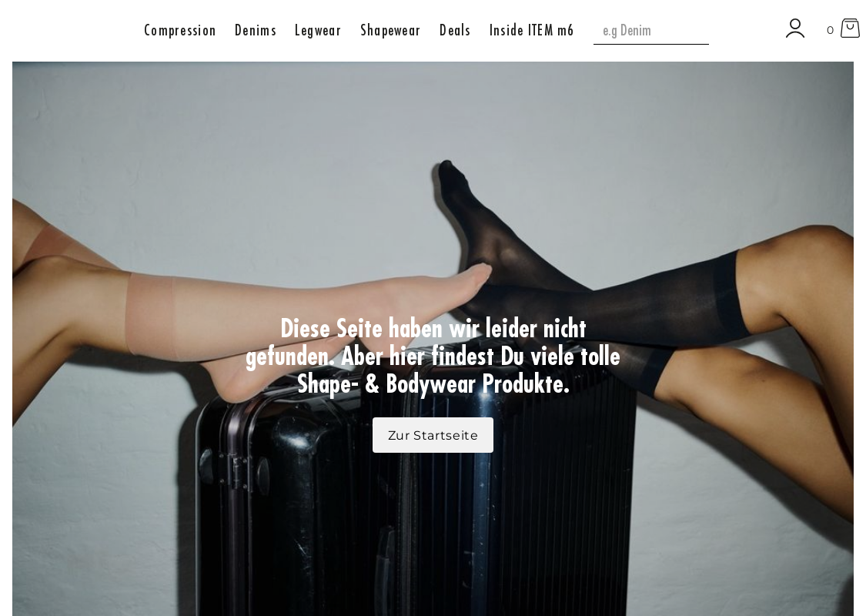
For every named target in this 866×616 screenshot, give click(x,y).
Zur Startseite (433, 435)
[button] (180, 30)
